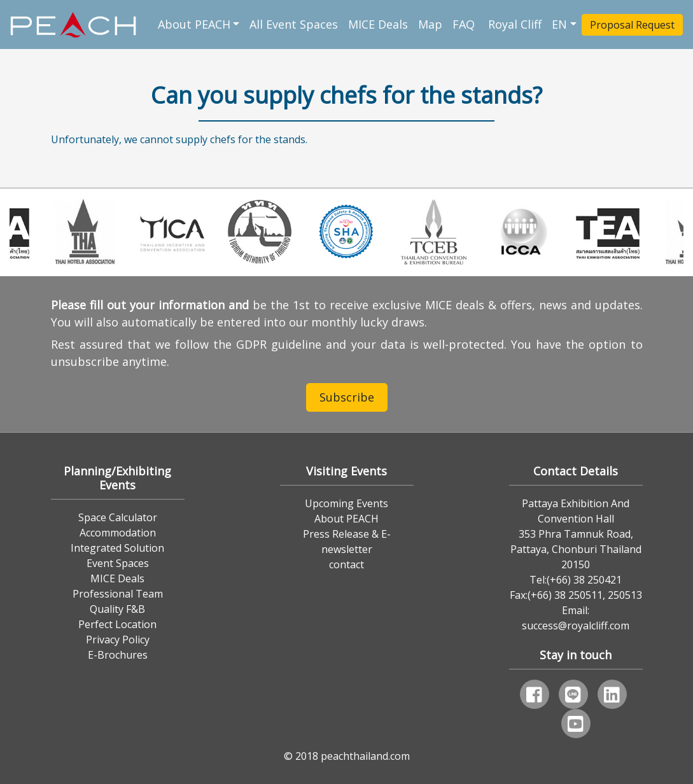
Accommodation (118, 533)
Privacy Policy (118, 640)
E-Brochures (118, 655)
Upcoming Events (346, 503)
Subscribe (347, 397)
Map (430, 24)
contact (346, 564)
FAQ (465, 24)
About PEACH (194, 24)
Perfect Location (117, 624)
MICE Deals (378, 24)
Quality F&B (117, 609)
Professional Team (118, 594)
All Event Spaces (294, 24)
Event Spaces (118, 563)
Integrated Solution (117, 548)
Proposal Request (632, 25)
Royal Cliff (515, 24)
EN (559, 24)
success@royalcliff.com (576, 626)
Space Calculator (118, 517)
